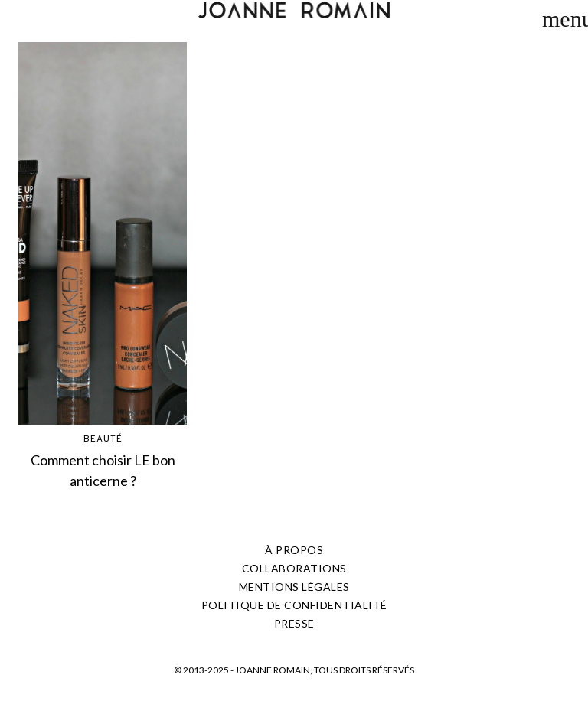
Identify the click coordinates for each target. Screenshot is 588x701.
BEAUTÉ (103, 439)
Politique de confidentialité (294, 605)
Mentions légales (294, 587)
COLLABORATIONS (294, 568)
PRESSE (294, 623)
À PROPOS (294, 550)
